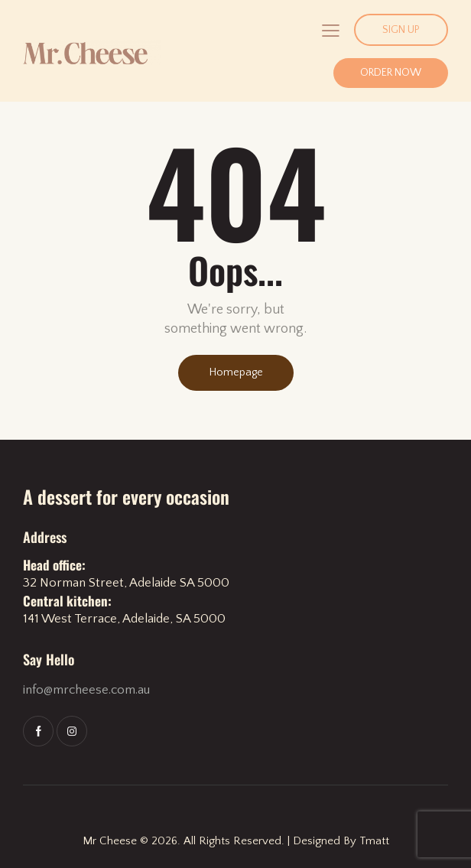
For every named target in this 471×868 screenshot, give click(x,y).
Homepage (236, 373)
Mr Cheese (110, 841)
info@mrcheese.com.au (86, 690)
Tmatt (374, 841)
